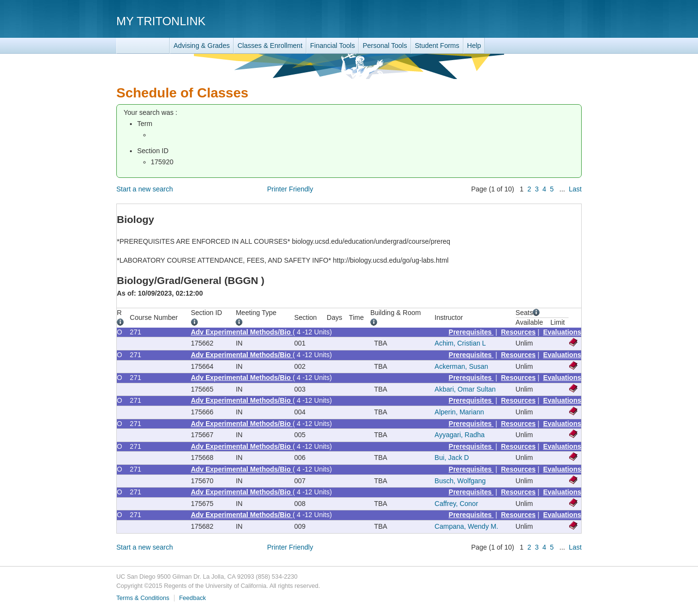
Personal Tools (385, 46)
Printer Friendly (290, 189)
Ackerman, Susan (462, 366)
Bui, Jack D (452, 458)
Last (575, 189)
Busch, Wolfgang (460, 481)
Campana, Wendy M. (467, 526)
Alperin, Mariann (460, 412)
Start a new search (145, 189)
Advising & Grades (202, 46)
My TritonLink (161, 21)
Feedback (192, 598)
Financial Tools (333, 46)
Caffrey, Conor (457, 504)
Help (474, 46)
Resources (519, 332)
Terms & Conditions (143, 598)
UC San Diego (526, 21)
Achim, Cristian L (460, 343)
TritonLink (143, 46)
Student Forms (437, 46)
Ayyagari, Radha (460, 435)
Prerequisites (471, 332)
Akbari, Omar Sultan (465, 389)
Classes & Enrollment (270, 46)
